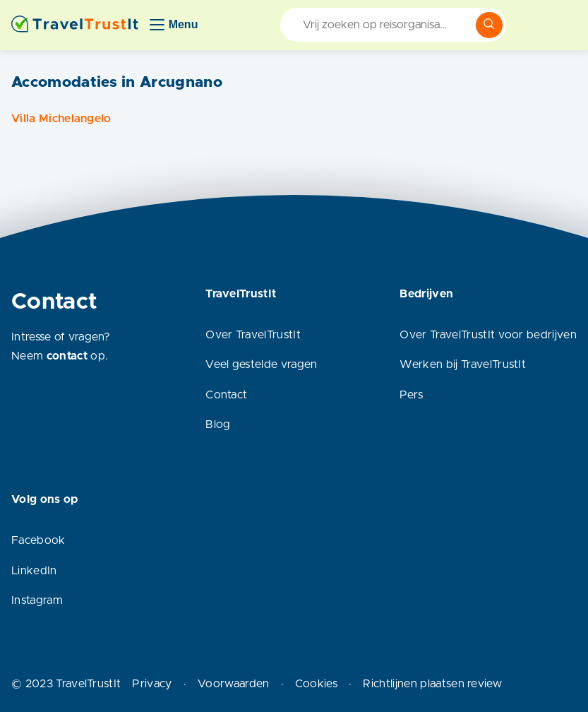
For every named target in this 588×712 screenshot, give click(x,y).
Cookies (316, 684)
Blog (218, 425)
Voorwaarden (234, 684)
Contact (226, 395)
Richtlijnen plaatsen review (432, 684)
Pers (411, 395)
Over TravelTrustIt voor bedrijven (488, 335)
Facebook (38, 540)
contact (67, 356)
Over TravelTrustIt (253, 335)
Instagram (37, 600)
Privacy (152, 684)
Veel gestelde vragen (261, 364)
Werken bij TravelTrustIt (463, 364)
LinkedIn (34, 571)
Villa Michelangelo (61, 119)
